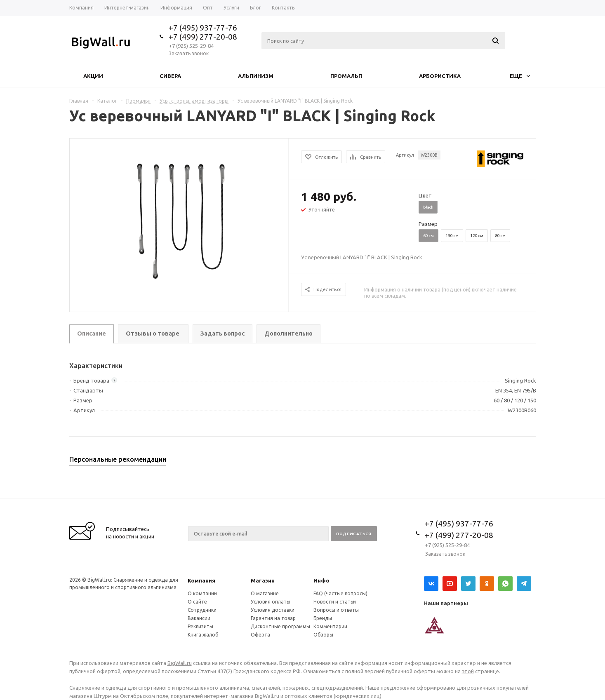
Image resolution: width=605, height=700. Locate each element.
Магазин (263, 580)
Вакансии (199, 618)
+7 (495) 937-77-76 (203, 28)
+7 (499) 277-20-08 (203, 37)
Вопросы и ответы (336, 610)
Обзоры (323, 635)
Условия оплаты (271, 602)
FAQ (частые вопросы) (340, 593)
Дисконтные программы (280, 626)
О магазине (265, 593)
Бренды (323, 618)
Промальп (346, 76)
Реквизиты (200, 626)
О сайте (197, 602)
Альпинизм (256, 76)
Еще (520, 76)
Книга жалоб (203, 635)
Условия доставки (273, 610)
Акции (93, 76)
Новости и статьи (335, 602)
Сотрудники (202, 610)
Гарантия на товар (273, 618)
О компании (202, 593)
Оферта (260, 635)
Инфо (321, 580)
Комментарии (330, 626)
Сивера (170, 76)
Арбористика (440, 76)
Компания (201, 580)
